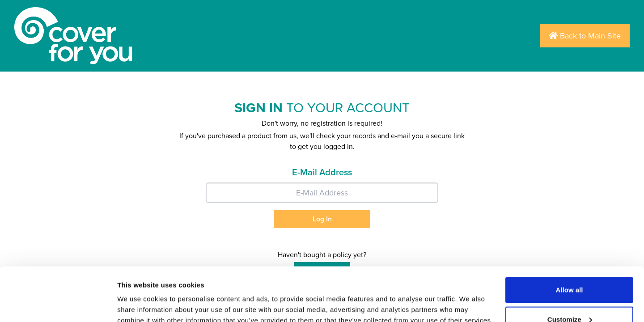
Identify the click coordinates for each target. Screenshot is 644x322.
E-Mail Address (322, 173)
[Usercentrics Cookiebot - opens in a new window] (58, 305)
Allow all (570, 239)
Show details (138, 294)
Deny (570, 298)
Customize (570, 269)
